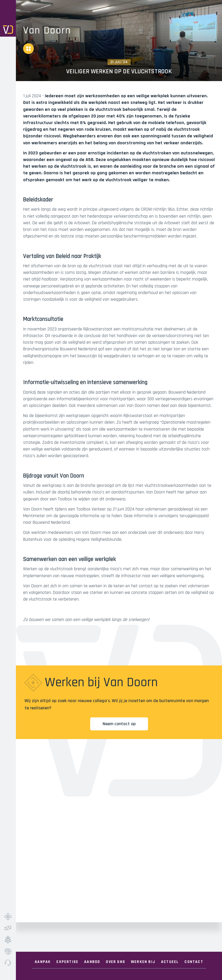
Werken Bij (143, 962)
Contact (194, 962)
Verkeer (8, 928)
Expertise (67, 962)
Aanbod (92, 962)
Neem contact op (119, 724)
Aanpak (43, 962)
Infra (8, 917)
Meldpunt (8, 963)
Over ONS (115, 962)
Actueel (170, 962)
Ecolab (8, 951)
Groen (8, 940)
